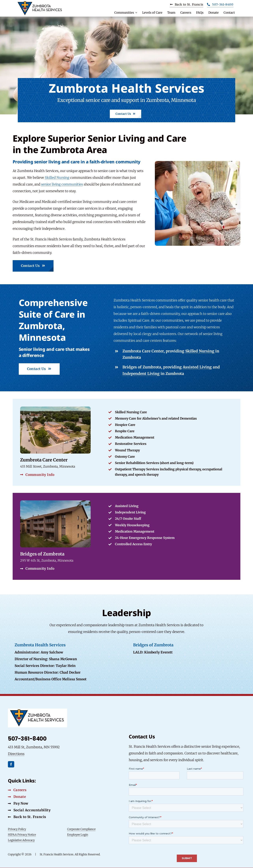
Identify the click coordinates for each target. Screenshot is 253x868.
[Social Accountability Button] (29, 810)
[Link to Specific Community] (127, 536)
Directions (16, 753)
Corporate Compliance (81, 829)
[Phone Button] (220, 5)
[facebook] (11, 764)
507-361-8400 (27, 739)
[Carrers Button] (187, 5)
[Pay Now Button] (18, 803)
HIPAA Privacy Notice (22, 834)
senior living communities (62, 184)
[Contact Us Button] (125, 114)
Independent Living (141, 374)
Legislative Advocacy (21, 840)
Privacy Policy (17, 829)
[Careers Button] (17, 790)
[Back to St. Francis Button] (27, 817)
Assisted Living (197, 367)
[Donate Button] (17, 796)
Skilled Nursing (57, 178)
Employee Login (78, 834)
